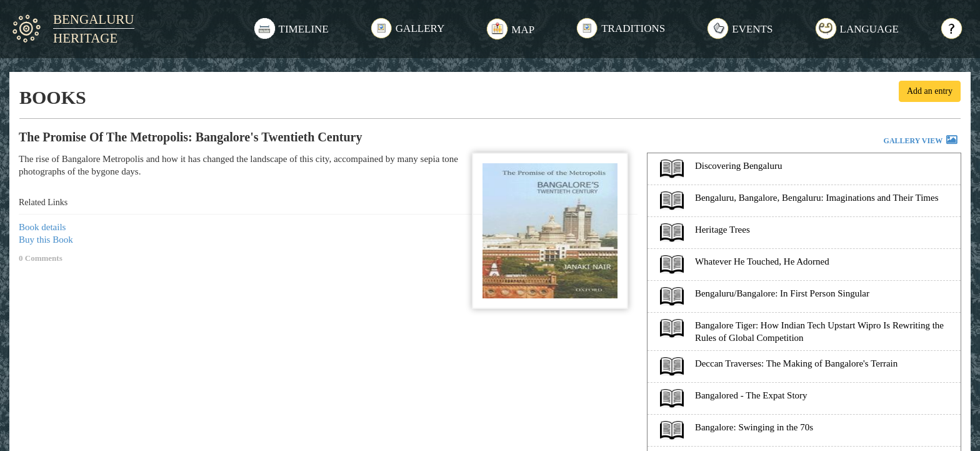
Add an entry (930, 91)
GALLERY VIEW (921, 141)
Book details (42, 227)
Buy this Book (46, 240)
